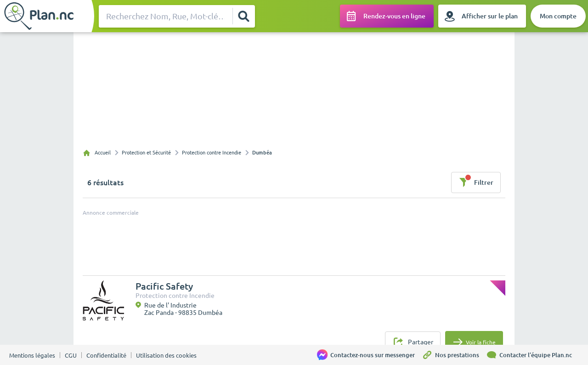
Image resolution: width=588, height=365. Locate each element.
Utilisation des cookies (166, 355)
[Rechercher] (243, 16)
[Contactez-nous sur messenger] (369, 355)
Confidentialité (106, 355)
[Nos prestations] (454, 355)
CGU (71, 355)
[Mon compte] (558, 16)
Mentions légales (32, 355)
